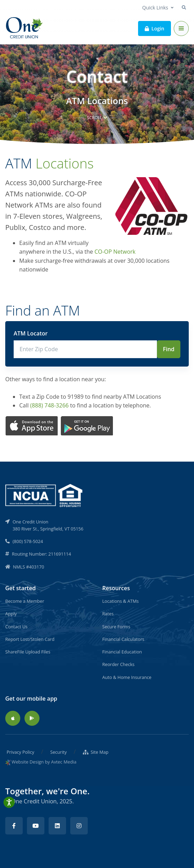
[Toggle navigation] (181, 28)
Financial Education (122, 652)
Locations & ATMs (121, 601)
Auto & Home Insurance (127, 677)
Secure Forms (116, 627)
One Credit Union (34, 801)
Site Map (96, 752)
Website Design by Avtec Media (44, 762)
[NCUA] (44, 495)
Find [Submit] (169, 349)
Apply (11, 614)
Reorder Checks (118, 664)
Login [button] (155, 28)
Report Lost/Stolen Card (30, 639)
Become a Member (25, 601)
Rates (108, 614)
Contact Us (16, 627)
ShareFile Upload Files (28, 652)
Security (59, 752)
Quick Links (155, 8)
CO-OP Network (115, 252)
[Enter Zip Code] (85, 349)
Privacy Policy (20, 752)
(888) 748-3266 (49, 405)
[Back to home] (25, 28)
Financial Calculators (123, 639)
